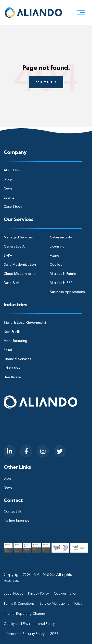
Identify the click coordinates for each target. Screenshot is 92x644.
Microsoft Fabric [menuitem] (63, 274)
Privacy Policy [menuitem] (39, 594)
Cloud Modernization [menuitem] (21, 274)
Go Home (46, 82)
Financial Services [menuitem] (17, 359)
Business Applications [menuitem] (67, 292)
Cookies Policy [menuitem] (65, 594)
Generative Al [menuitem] (15, 247)
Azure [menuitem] (54, 256)
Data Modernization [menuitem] (20, 265)
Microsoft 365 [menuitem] (61, 283)
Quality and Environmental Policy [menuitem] (29, 624)
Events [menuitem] (9, 198)
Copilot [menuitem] (56, 265)
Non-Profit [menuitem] (12, 332)
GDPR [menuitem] (54, 634)
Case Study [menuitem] (13, 207)
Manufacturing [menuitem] (15, 341)
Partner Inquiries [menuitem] (17, 521)
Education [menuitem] (12, 368)
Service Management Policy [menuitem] (61, 604)
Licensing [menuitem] (57, 247)
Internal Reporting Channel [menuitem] (25, 614)
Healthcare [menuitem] (12, 377)
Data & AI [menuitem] (11, 283)
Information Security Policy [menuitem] (24, 634)
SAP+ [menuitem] (8, 256)
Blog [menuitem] (7, 479)
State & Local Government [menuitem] (25, 323)
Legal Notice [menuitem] (13, 594)
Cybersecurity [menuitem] (61, 237)
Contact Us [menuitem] (13, 512)
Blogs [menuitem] (8, 179)
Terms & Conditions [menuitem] (19, 604)
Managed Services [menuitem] (18, 237)
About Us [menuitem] (11, 170)
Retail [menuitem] (8, 350)
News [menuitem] (8, 189)
